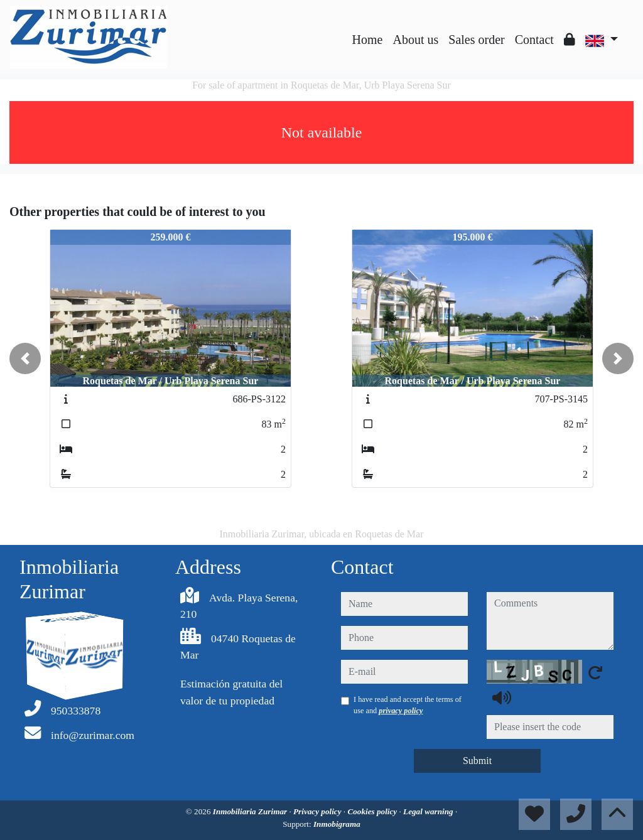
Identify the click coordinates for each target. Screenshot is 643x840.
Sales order (476, 40)
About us (415, 40)
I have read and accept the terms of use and (408, 705)
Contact (534, 40)
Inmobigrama (337, 824)
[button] (25, 358)
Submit (477, 761)
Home (368, 40)
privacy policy (401, 711)
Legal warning (429, 811)
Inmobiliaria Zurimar (251, 811)
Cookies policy (373, 811)
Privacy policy (318, 811)
